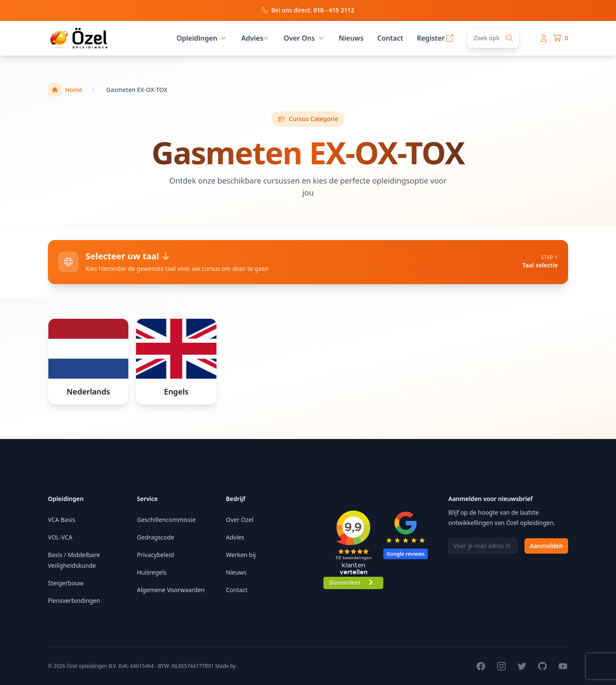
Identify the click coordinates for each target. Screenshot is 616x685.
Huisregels (152, 572)
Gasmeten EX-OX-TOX (137, 90)
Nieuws (351, 38)
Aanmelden (546, 546)
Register (435, 38)
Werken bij (241, 555)
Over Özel (240, 520)
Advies (252, 38)
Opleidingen (202, 38)
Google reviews (406, 554)
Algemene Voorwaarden (171, 590)
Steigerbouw (66, 583)
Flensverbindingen (74, 600)
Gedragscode (155, 537)
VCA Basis (62, 520)
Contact (390, 38)
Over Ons (304, 38)
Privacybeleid (155, 555)
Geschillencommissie (166, 520)
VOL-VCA (60, 537)
